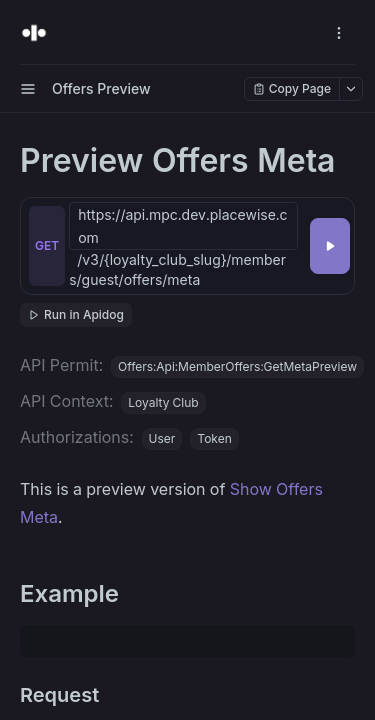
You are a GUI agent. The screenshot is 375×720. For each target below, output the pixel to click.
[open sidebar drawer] (28, 89)
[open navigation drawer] (339, 33)
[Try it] (330, 246)
